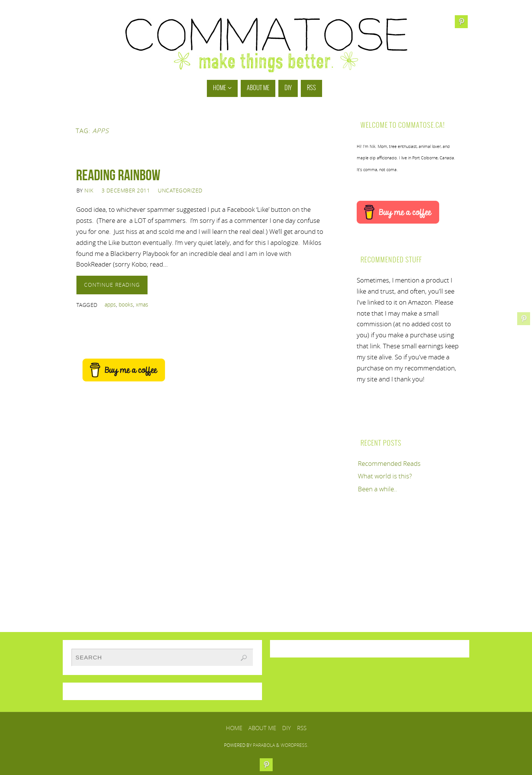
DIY (287, 728)
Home (234, 728)
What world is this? (385, 476)
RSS (302, 728)
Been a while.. (377, 489)
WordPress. (295, 745)
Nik (89, 190)
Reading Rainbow (118, 175)
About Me (262, 728)
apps (110, 304)
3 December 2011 (126, 190)
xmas (142, 304)
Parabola (264, 745)
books (126, 304)
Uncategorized (180, 190)
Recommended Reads (389, 463)
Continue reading (112, 285)
